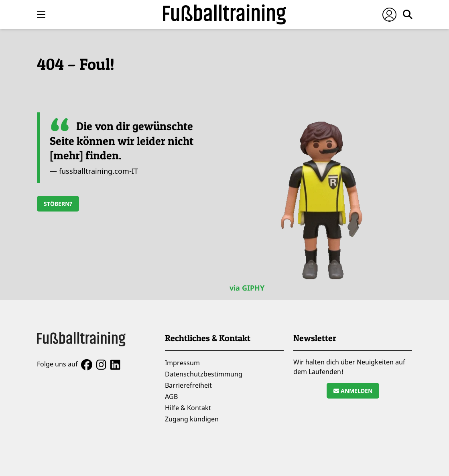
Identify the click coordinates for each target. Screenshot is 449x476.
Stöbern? (58, 204)
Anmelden (353, 391)
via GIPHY (247, 288)
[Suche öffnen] (408, 14)
